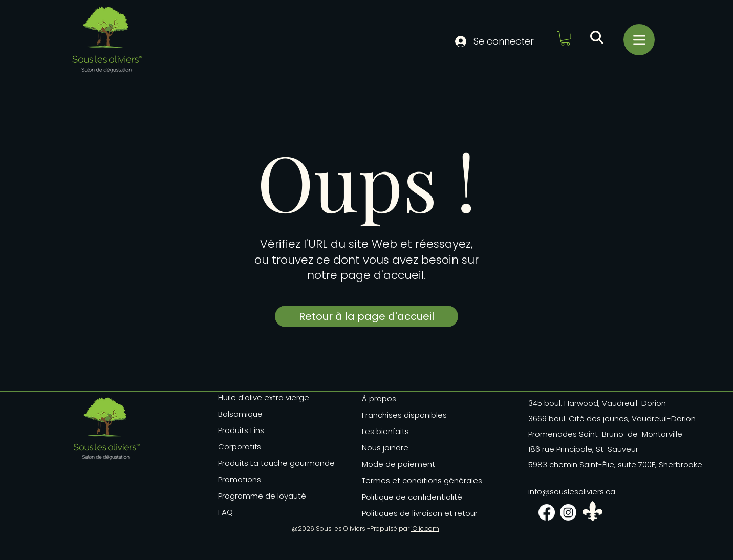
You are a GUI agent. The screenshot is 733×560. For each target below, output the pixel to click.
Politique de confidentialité (412, 497)
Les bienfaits (385, 431)
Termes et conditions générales (414, 480)
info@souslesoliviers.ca (572, 492)
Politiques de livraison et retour (414, 513)
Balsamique (240, 414)
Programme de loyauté (262, 496)
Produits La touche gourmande (265, 463)
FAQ (225, 512)
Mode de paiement (398, 464)
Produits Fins (241, 430)
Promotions (240, 479)
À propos (379, 399)
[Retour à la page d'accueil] (366, 316)
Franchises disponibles (404, 415)
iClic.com (425, 529)
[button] (565, 38)
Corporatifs (240, 447)
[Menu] (639, 40)
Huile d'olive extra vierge (264, 397)
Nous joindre (385, 448)
